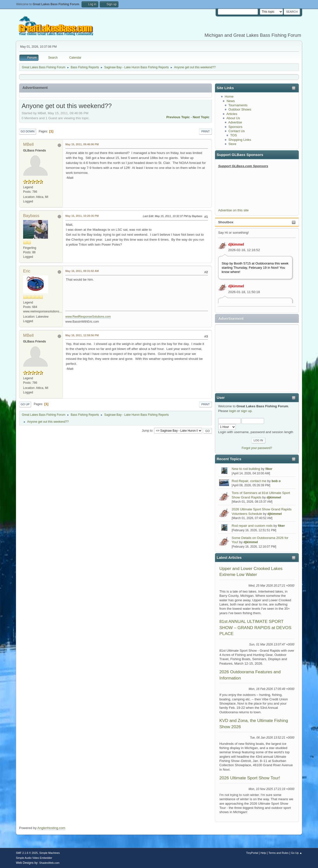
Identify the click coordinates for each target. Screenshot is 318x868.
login (233, 411)
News (231, 101)
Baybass (31, 216)
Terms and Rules (279, 853)
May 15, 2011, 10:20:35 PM (82, 216)
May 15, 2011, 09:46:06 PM (82, 144)
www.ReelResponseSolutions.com (88, 317)
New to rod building (246, 469)
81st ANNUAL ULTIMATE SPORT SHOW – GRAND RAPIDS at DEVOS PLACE (255, 627)
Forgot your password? (257, 448)
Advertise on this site (233, 210)
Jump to (147, 431)
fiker (269, 469)
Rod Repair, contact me (249, 481)
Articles (232, 114)
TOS (233, 135)
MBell (28, 144)
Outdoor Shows (240, 109)
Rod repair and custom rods (252, 526)
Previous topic (178, 117)
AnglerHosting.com (51, 828)
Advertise (235, 122)
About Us (233, 118)
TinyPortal (252, 853)
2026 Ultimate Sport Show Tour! (250, 778)
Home (229, 96)
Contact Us (237, 131)
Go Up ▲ (297, 853)
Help (263, 853)
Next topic (201, 117)
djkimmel (236, 244)
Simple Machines (49, 853)
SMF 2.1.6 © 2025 (27, 853)
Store (232, 144)
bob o (276, 481)
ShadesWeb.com (49, 863)
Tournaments (238, 105)
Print (205, 131)
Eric (27, 271)
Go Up (25, 404)
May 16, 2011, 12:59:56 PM (82, 335)
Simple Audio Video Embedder (34, 858)
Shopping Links (240, 140)
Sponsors (235, 127)
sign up (246, 411)
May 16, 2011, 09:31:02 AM (82, 271)
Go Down (28, 131)
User (221, 398)
